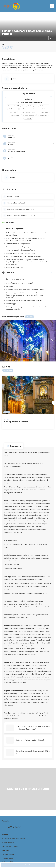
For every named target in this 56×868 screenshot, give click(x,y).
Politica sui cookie (8, 858)
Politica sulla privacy (9, 854)
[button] (52, 341)
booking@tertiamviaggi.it (12, 846)
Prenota (28, 865)
